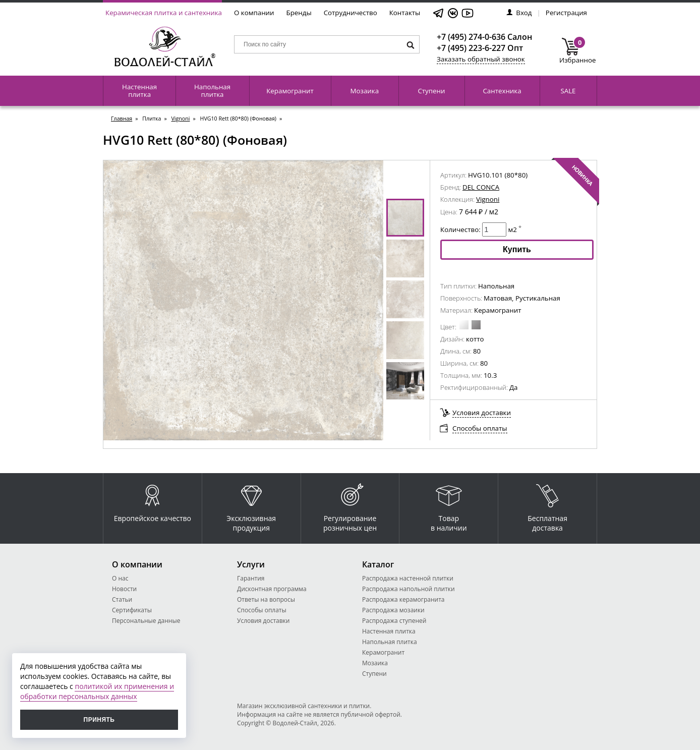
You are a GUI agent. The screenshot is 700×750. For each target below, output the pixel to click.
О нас (120, 578)
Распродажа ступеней (394, 621)
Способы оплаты (480, 428)
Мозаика (365, 91)
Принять (99, 720)
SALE (568, 91)
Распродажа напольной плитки (409, 589)
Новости (124, 589)
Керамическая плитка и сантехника (164, 13)
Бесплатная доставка (547, 505)
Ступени (431, 91)
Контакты (405, 13)
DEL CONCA (481, 187)
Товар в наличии (449, 505)
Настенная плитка (139, 91)
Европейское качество (153, 501)
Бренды (299, 13)
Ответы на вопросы (266, 599)
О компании (254, 13)
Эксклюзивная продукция (251, 505)
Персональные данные (146, 621)
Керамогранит (290, 91)
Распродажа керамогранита (403, 599)
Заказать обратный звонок (481, 59)
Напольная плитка (212, 91)
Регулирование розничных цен (350, 505)
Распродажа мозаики (393, 610)
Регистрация (566, 13)
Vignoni (180, 119)
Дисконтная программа (272, 589)
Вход (519, 13)
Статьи (122, 599)
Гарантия (251, 578)
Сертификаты (132, 610)
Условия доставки (482, 413)
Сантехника (502, 91)
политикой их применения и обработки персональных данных (97, 691)
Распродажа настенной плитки (408, 578)
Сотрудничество (351, 13)
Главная (122, 119)
